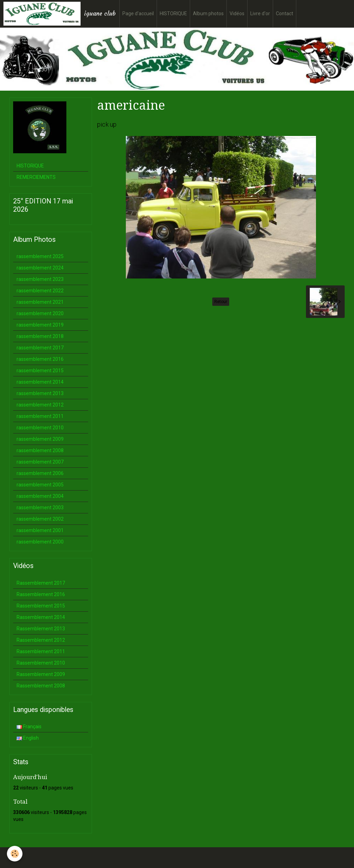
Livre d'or (260, 13)
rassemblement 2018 (40, 336)
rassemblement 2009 (40, 439)
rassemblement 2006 (40, 473)
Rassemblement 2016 (41, 594)
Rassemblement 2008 (41, 686)
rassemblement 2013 (40, 393)
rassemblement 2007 (40, 462)
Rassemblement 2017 (41, 583)
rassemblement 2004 (40, 496)
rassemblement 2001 (40, 530)
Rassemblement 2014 (41, 617)
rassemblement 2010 (40, 428)
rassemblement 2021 (40, 302)
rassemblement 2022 (40, 291)
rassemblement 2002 (40, 519)
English (28, 738)
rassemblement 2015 (40, 371)
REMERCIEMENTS (36, 177)
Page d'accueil (138, 13)
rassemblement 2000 (40, 542)
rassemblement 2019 (40, 325)
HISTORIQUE (173, 13)
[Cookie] (15, 854)
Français (29, 727)
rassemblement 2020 (40, 313)
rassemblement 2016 (40, 359)
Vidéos (237, 13)
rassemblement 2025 (40, 256)
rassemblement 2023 (40, 279)
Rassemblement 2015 (41, 606)
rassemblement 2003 (40, 508)
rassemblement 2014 (40, 382)
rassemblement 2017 (40, 348)
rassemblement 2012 (40, 405)
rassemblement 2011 (40, 416)
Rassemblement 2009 (41, 674)
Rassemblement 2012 (41, 640)
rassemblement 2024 (40, 268)
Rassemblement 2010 (41, 663)
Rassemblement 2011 (41, 651)
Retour (221, 302)
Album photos (208, 13)
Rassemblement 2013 (41, 629)
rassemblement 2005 (40, 485)
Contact (285, 13)
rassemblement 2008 (40, 450)
